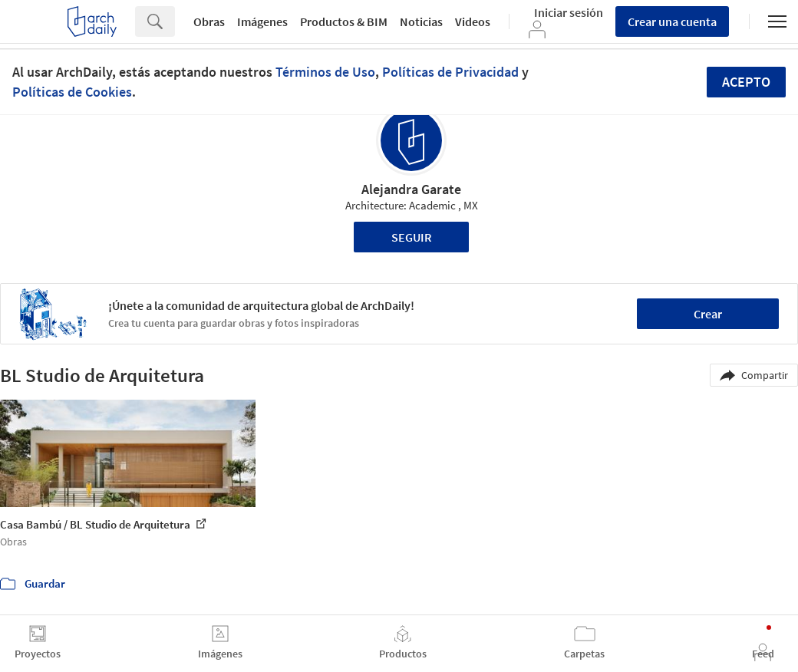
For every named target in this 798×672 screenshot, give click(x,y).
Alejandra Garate (411, 189)
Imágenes (262, 21)
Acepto (746, 82)
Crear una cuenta (672, 21)
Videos (473, 21)
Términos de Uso (325, 72)
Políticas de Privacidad (450, 72)
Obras (209, 21)
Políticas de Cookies (72, 92)
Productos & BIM (344, 21)
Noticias (421, 21)
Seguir (412, 237)
